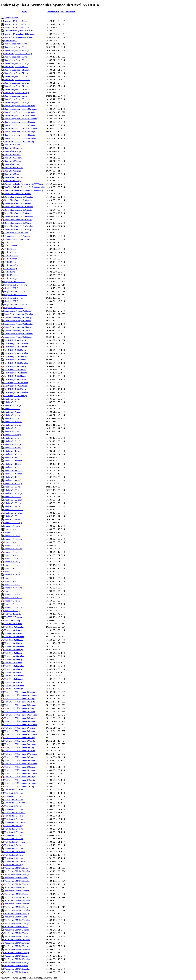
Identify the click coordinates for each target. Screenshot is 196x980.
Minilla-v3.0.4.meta (12, 409)
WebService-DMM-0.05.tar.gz (17, 914)
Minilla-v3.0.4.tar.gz (13, 415)
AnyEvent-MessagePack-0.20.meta (19, 31)
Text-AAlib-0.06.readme (14, 676)
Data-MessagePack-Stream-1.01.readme (21, 119)
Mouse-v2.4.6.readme (13, 558)
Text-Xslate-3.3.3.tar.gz (14, 806)
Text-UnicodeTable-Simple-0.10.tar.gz (20, 786)
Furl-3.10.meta (10, 252)
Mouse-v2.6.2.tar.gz (12, 611)
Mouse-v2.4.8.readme (13, 578)
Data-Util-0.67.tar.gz (13, 181)
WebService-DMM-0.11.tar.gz (17, 972)
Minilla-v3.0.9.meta (12, 438)
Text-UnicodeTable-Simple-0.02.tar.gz (20, 708)
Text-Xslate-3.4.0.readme (15, 861)
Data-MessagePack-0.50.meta (16, 57)
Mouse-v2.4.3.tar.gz (12, 532)
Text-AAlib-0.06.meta (13, 672)
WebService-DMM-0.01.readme (17, 871)
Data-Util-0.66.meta (12, 164)
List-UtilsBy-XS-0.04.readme (16, 373)
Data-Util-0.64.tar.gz (13, 151)
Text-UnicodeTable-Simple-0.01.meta (20, 692)
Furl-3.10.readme (11, 256)
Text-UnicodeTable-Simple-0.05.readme (21, 734)
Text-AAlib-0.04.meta (13, 653)
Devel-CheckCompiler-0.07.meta (18, 223)
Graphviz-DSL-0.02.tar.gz (15, 298)
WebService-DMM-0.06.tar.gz (17, 923)
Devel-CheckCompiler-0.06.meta (18, 213)
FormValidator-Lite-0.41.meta (16, 233)
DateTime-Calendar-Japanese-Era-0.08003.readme (25, 187)
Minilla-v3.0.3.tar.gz (13, 405)
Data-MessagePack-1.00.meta (16, 76)
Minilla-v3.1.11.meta (13, 457)
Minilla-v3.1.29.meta (13, 516)
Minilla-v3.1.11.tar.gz (13, 464)
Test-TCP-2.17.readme (14, 617)
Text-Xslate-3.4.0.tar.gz (14, 865)
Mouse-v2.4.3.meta (12, 526)
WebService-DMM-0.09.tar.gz (17, 953)
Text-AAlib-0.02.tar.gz (14, 640)
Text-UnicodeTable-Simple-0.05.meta (20, 731)
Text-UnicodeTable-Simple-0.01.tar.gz (20, 699)
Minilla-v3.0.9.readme (13, 441)
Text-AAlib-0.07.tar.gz (14, 689)
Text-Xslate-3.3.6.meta (14, 819)
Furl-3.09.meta (10, 242)
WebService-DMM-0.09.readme (17, 949)
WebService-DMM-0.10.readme (17, 959)
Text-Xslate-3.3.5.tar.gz (14, 816)
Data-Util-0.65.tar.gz (13, 161)
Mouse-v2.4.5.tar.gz (12, 552)
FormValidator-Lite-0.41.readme (17, 236)
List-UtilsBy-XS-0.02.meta (15, 350)
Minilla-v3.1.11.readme (14, 461)
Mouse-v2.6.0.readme (13, 598)
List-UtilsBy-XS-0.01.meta (15, 340)
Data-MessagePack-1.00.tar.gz (17, 83)
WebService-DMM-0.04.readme (17, 901)
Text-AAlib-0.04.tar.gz (14, 659)
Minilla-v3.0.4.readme (13, 412)
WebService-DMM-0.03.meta (16, 887)
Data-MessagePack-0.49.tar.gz (17, 50)
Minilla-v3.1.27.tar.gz (13, 513)
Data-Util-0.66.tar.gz (13, 171)
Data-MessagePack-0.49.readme (17, 47)
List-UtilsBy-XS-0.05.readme (16, 383)
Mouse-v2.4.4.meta (12, 536)
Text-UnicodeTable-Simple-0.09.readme (21, 773)
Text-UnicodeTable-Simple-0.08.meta (20, 760)
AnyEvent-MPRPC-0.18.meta (16, 21)
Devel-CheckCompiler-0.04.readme (19, 197)
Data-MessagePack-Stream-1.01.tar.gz (20, 122)
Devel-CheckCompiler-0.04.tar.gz (18, 200)
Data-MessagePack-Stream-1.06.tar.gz (20, 142)
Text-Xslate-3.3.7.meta (14, 829)
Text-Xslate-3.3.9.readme (15, 852)
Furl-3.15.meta (10, 272)
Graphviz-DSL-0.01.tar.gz (15, 288)
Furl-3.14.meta (10, 262)
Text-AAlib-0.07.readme (14, 686)
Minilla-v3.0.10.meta (13, 448)
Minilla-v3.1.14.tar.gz (13, 484)
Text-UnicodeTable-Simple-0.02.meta (20, 702)
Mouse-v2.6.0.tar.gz (12, 601)
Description (70, 12)
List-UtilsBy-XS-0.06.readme (16, 392)
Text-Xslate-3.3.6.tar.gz (14, 826)
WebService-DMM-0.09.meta (16, 946)
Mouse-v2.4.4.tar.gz (12, 542)
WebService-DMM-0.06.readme (17, 920)
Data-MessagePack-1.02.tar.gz (17, 102)
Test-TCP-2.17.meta (13, 614)
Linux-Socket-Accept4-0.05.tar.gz (18, 337)
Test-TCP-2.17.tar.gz (13, 620)
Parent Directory (11, 18)
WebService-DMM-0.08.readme (17, 940)
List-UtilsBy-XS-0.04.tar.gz (16, 376)
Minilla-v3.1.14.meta (13, 477)
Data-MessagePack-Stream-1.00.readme (21, 109)
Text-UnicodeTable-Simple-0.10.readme (21, 783)
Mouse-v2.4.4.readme (13, 539)
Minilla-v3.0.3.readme (13, 402)
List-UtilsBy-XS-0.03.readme (16, 363)
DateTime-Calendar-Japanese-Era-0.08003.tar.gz (24, 190)
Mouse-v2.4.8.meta (12, 575)
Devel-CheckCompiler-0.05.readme (19, 207)
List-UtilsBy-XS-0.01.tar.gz (16, 347)
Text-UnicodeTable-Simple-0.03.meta (20, 712)
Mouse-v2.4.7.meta (12, 565)
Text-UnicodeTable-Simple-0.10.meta (20, 780)
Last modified (53, 12)
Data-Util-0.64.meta (12, 145)
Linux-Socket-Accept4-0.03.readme (19, 314)
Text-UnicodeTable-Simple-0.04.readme (21, 725)
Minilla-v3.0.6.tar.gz (13, 435)
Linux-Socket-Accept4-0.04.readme (19, 324)
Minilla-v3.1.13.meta (13, 467)
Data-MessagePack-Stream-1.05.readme (21, 128)
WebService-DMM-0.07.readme (17, 930)
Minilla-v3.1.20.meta (13, 487)
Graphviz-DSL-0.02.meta (15, 291)
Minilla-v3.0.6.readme (13, 431)
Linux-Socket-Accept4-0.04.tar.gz (18, 327)
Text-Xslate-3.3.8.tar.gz (14, 845)
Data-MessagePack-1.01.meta (16, 86)
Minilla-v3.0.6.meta (12, 428)
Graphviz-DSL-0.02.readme (16, 295)
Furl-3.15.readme (11, 275)
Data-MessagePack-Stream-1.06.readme (21, 138)
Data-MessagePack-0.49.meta (16, 44)
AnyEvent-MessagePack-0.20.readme (20, 34)
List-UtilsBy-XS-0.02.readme (16, 353)
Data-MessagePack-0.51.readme (17, 70)
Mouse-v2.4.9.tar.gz (12, 591)
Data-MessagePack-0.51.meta (16, 67)
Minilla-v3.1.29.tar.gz (13, 523)
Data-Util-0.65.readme (13, 158)
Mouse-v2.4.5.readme (13, 549)
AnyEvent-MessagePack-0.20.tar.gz (19, 37)
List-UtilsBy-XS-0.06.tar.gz (16, 396)
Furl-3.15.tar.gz (11, 278)
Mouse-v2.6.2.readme (13, 607)
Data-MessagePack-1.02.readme (17, 99)
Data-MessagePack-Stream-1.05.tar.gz (20, 132)
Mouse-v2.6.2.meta (12, 604)
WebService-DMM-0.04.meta (16, 897)
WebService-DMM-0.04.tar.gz (17, 904)
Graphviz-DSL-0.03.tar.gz (15, 308)
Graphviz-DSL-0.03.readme (16, 304)
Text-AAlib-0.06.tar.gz (14, 679)
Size (63, 12)
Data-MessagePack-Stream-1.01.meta (20, 115)
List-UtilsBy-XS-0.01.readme (16, 343)
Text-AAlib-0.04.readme (14, 656)
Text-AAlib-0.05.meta (13, 663)
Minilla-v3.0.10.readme (14, 451)
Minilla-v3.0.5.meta (12, 418)
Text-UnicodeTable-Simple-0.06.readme (21, 744)
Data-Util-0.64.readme (13, 148)
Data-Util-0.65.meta (12, 155)
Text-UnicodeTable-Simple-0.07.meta (20, 751)
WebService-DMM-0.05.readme (17, 910)
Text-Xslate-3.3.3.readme (15, 803)
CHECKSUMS (11, 41)
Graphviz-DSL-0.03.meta (15, 301)
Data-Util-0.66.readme (13, 168)
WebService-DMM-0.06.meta (16, 917)
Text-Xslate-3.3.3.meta (14, 800)
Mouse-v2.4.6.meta (12, 555)
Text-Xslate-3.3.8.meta (14, 839)
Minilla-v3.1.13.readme (14, 471)
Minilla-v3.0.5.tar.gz (13, 425)
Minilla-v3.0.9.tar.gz (13, 444)
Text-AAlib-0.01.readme (14, 627)
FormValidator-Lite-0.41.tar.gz (17, 239)
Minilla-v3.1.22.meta (13, 497)
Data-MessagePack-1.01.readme (17, 89)
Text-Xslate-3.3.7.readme (15, 832)
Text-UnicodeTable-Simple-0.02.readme (21, 705)
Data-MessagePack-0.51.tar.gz (17, 73)
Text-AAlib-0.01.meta (13, 624)
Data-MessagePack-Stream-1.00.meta (20, 106)
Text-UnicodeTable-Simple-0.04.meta (20, 721)
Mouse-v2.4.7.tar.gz (12, 571)
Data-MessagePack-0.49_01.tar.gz (18, 54)
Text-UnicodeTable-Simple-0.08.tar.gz (20, 767)
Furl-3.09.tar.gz (11, 249)
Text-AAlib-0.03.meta (13, 643)
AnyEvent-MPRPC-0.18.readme (17, 24)
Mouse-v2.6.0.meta (12, 594)
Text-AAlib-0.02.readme (14, 637)
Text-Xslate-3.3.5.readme (15, 813)
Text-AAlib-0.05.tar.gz (14, 669)
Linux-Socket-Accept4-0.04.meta (18, 321)
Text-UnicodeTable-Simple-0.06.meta (20, 741)
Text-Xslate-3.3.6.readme (15, 822)
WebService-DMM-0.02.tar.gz (17, 884)
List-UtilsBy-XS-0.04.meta (15, 370)
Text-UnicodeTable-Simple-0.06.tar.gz (20, 747)
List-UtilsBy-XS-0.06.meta (15, 389)
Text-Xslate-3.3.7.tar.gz (14, 835)
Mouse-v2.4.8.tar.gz (12, 581)
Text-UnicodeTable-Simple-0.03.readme (21, 715)
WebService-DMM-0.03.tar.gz (17, 894)
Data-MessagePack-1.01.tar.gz (17, 93)
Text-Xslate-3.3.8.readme (15, 842)
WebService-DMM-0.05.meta (16, 907)
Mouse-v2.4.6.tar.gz (12, 562)
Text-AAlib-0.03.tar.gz (14, 650)
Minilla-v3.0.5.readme (13, 422)
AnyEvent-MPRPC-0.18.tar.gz (17, 28)
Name (25, 12)
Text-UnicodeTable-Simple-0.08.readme (21, 764)
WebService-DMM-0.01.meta (16, 868)
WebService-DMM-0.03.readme (17, 891)
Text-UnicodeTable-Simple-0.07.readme (21, 754)
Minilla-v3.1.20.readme (14, 490)
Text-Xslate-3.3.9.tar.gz (14, 855)
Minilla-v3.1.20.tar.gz (13, 493)
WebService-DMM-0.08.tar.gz (17, 943)
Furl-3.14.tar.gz (11, 269)
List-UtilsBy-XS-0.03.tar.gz (16, 366)
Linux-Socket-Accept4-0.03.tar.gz (18, 317)
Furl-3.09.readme (11, 246)
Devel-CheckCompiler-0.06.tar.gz (18, 220)
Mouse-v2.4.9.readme (13, 588)
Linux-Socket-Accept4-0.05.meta (18, 330)
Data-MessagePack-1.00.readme (17, 80)
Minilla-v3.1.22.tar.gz (13, 503)
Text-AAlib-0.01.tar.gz (14, 630)
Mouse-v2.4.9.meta (12, 585)
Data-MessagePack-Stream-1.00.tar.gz (20, 112)
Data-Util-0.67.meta (12, 174)
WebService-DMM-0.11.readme (17, 969)
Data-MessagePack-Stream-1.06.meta (20, 135)
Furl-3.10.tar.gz (11, 259)
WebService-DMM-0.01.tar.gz (17, 874)
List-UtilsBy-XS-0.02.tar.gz (16, 357)
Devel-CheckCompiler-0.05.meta (18, 203)
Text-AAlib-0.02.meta (13, 633)
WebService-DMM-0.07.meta (16, 927)
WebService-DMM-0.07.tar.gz (17, 933)
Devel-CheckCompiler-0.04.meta (18, 194)
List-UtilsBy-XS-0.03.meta (15, 360)
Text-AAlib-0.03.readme (14, 646)
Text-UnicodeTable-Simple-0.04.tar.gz (20, 728)
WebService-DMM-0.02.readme (17, 881)
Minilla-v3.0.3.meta (12, 399)
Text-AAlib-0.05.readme (14, 666)
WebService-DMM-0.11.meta (16, 966)
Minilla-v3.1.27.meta (13, 506)
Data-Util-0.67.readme (13, 177)
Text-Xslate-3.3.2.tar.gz (14, 796)
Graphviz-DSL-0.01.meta (15, 282)
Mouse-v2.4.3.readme (13, 529)
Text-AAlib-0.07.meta (13, 682)
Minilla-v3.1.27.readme (14, 510)
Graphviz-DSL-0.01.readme (16, 285)
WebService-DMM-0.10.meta (16, 956)
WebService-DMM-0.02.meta (16, 878)
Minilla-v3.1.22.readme (14, 500)
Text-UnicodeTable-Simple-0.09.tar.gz (20, 777)
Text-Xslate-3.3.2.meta (14, 790)
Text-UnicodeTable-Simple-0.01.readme (21, 695)
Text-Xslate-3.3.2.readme (15, 793)
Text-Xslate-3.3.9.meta (14, 848)
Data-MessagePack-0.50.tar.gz (17, 63)
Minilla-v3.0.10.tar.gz (13, 454)
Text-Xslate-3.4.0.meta (14, 858)
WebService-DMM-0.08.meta (16, 936)
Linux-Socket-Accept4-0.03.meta (18, 311)
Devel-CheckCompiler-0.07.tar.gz (18, 229)
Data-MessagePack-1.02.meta (16, 96)
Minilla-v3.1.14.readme (14, 480)
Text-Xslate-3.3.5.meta (14, 809)
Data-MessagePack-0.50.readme (17, 60)
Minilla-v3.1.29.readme (14, 519)
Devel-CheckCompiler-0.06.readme (19, 216)
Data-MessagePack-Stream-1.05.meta (20, 125)
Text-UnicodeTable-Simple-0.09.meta (20, 770)
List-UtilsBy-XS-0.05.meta (15, 379)
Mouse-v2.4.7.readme (13, 568)
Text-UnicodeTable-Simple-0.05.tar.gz (20, 738)
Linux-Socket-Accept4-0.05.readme (19, 334)
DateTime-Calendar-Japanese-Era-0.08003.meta (24, 184)
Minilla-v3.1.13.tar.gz (13, 474)
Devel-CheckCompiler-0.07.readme (19, 226)
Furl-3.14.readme (11, 265)
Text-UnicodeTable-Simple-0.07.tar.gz (20, 757)
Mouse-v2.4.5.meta (12, 545)
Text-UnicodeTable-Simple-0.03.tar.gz (20, 718)
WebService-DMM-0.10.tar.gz (17, 962)
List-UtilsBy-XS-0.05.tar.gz (16, 386)
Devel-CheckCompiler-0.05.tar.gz (18, 210)
